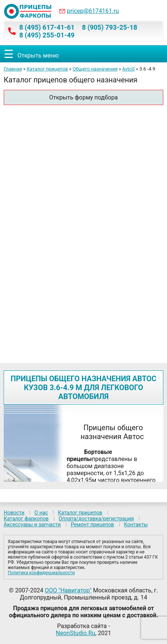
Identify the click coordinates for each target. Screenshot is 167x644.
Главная (13, 69)
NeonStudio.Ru (76, 633)
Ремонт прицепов (92, 524)
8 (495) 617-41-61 (47, 27)
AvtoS (128, 69)
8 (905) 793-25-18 (109, 27)
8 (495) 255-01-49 (47, 35)
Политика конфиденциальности (41, 573)
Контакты (136, 524)
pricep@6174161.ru (93, 11)
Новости (14, 513)
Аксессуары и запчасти (32, 524)
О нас (41, 513)
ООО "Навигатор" (68, 590)
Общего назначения (95, 69)
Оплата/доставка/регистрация (96, 519)
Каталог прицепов (47, 69)
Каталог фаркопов (26, 519)
